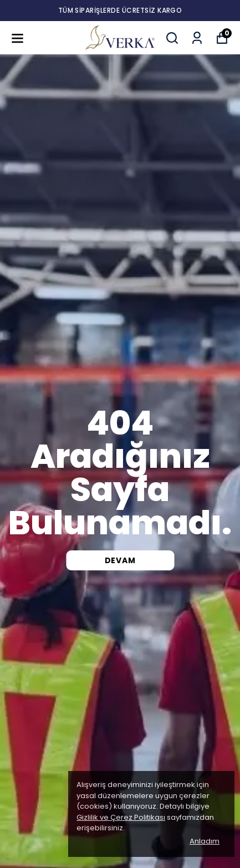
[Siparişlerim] (197, 38)
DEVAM (120, 560)
